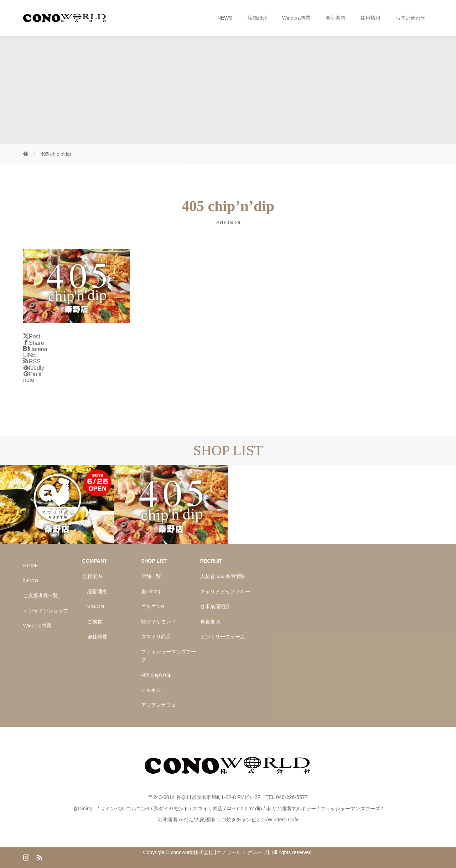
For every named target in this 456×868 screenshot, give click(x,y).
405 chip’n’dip (156, 675)
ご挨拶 (95, 622)
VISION (96, 606)
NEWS (225, 18)
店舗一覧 (151, 576)
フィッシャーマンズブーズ (169, 656)
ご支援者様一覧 (41, 595)
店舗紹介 (257, 18)
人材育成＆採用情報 (223, 576)
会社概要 (97, 637)
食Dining (151, 591)
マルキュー (154, 690)
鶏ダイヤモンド (159, 622)
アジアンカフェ (159, 705)
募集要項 (210, 622)
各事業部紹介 (215, 606)
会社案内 (336, 18)
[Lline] (30, 355)
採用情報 (370, 18)
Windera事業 (296, 18)
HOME (31, 565)
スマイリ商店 (156, 637)
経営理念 (97, 591)
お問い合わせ (410, 18)
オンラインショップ (46, 611)
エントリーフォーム (223, 637)
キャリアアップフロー (225, 591)
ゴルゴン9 (152, 606)
